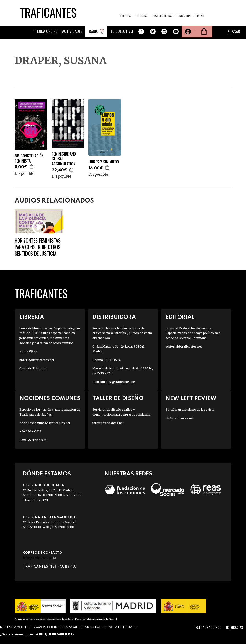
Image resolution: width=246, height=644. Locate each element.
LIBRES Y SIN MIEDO (104, 162)
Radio (94, 31)
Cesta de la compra (204, 31)
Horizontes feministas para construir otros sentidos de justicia (38, 247)
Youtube (176, 31)
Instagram (164, 31)
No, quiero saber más (57, 634)
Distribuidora (162, 16)
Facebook (141, 31)
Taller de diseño (118, 398)
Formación (184, 16)
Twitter (153, 31)
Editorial (142, 16)
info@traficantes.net (39, 558)
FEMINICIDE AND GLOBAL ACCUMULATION (64, 159)
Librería (32, 317)
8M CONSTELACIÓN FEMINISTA (29, 158)
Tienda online (46, 31)
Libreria (126, 16)
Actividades (72, 31)
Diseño (200, 16)
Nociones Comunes (50, 398)
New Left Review (191, 398)
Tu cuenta (187, 31)
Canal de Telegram (33, 368)
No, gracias (234, 627)
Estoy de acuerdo (208, 627)
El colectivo (122, 31)
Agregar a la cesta (32, 167)
